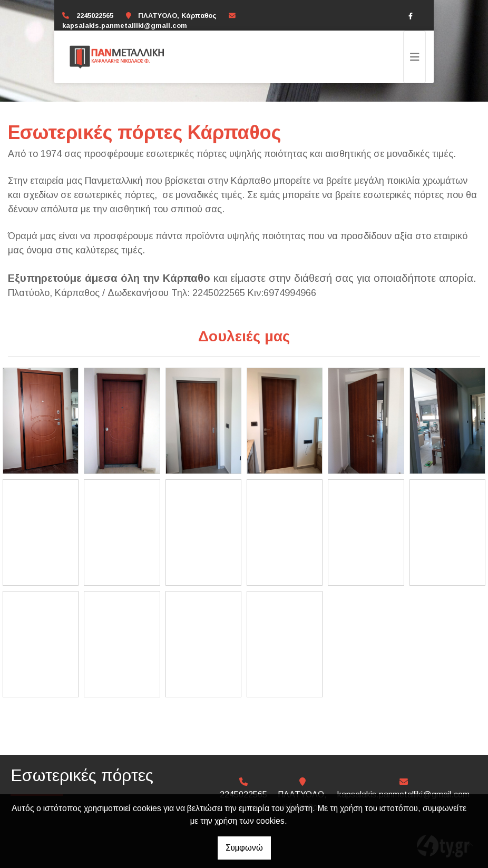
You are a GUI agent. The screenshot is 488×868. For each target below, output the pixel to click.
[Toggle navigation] (415, 57)
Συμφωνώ (244, 848)
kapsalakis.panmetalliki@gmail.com (125, 26)
